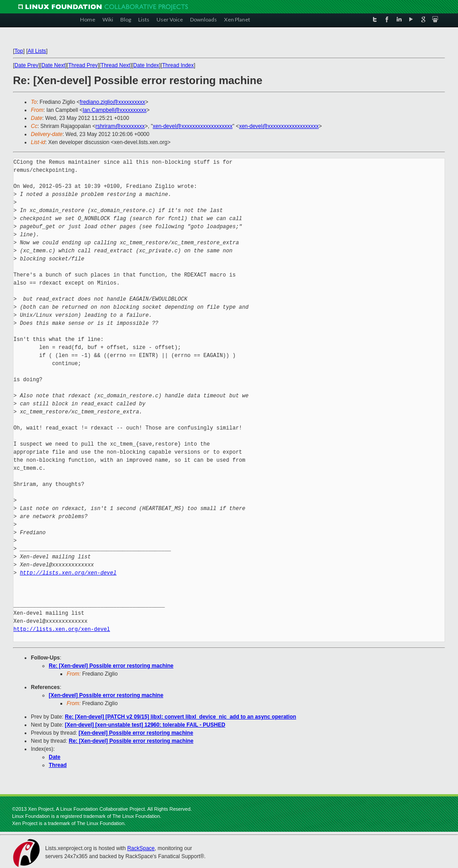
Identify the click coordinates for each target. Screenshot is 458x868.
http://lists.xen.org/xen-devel (68, 573)
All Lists (37, 51)
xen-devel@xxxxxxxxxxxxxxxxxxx (193, 126)
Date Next (53, 65)
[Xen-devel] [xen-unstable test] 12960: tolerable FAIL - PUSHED (145, 725)
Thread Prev (83, 65)
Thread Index (178, 65)
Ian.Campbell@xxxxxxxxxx (115, 110)
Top (19, 51)
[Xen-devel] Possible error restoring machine (106, 695)
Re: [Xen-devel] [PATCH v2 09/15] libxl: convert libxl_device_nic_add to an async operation (180, 717)
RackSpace (141, 848)
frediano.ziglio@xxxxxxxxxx (112, 102)
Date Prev (26, 65)
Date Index (146, 65)
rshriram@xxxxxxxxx (120, 126)
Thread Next (115, 65)
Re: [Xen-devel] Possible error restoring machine (111, 666)
